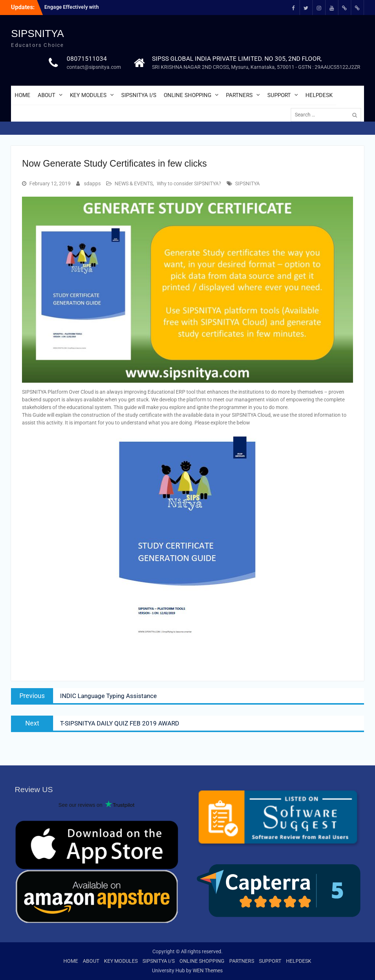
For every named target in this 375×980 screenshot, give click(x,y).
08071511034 (87, 59)
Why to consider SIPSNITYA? (189, 183)
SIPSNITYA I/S (139, 95)
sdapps (92, 183)
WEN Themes (208, 970)
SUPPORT (279, 95)
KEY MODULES (88, 95)
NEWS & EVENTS (134, 183)
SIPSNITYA (37, 34)
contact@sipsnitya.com (94, 67)
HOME (23, 95)
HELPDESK (319, 95)
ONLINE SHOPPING (187, 95)
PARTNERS (239, 95)
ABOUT (47, 95)
